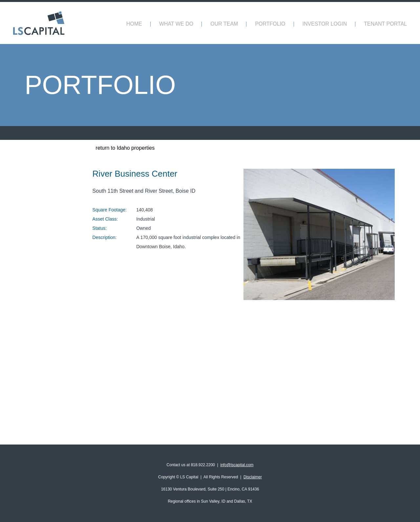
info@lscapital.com (237, 465)
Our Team (224, 24)
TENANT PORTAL (385, 24)
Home (134, 24)
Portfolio (270, 24)
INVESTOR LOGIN (325, 24)
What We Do (176, 24)
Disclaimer (253, 477)
